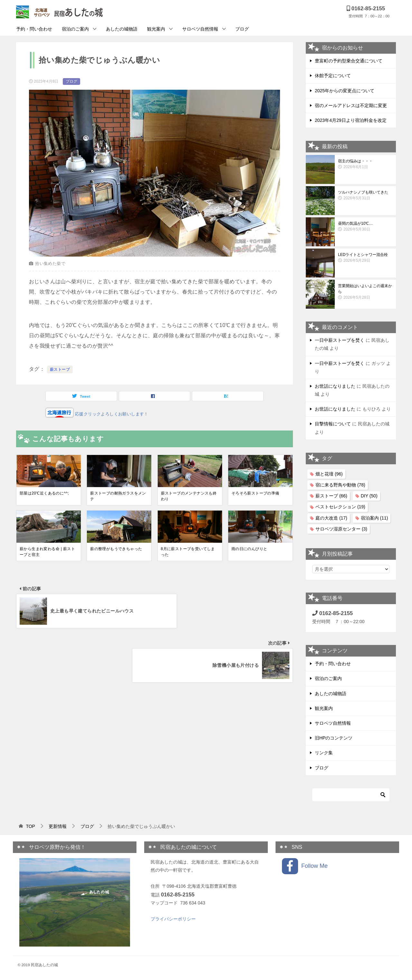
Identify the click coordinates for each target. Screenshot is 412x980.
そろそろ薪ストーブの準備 (255, 493)
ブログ (242, 29)
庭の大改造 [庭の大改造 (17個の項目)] (331, 518)
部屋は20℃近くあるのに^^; (44, 493)
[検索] (351, 795)
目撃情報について (333, 424)
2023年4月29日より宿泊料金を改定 (351, 120)
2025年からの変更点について (345, 91)
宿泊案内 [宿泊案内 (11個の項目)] (375, 518)
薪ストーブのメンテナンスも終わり (189, 496)
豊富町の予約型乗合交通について (349, 61)
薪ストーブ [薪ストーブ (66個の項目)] (331, 496)
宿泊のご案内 (75, 29)
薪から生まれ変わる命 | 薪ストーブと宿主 (47, 552)
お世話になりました (335, 386)
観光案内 (156, 29)
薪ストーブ (60, 369)
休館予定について (333, 76)
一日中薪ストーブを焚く (340, 340)
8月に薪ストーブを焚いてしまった (188, 552)
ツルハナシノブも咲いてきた (365, 195)
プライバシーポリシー (173, 919)
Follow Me (305, 866)
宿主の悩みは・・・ (365, 164)
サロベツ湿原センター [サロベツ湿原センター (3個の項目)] (341, 529)
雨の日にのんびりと (249, 549)
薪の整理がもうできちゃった (116, 549)
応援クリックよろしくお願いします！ (111, 414)
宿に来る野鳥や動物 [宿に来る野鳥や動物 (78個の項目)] (340, 485)
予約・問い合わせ (34, 29)
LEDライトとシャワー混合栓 (365, 258)
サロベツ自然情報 (200, 29)
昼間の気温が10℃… (365, 227)
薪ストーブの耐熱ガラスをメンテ (118, 496)
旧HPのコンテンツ (334, 738)
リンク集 (324, 753)
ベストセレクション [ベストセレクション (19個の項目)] (340, 507)
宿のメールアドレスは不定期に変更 (351, 105)
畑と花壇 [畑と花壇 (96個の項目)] (329, 474)
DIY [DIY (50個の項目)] (369, 496)
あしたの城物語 (122, 29)
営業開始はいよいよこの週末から (365, 292)
